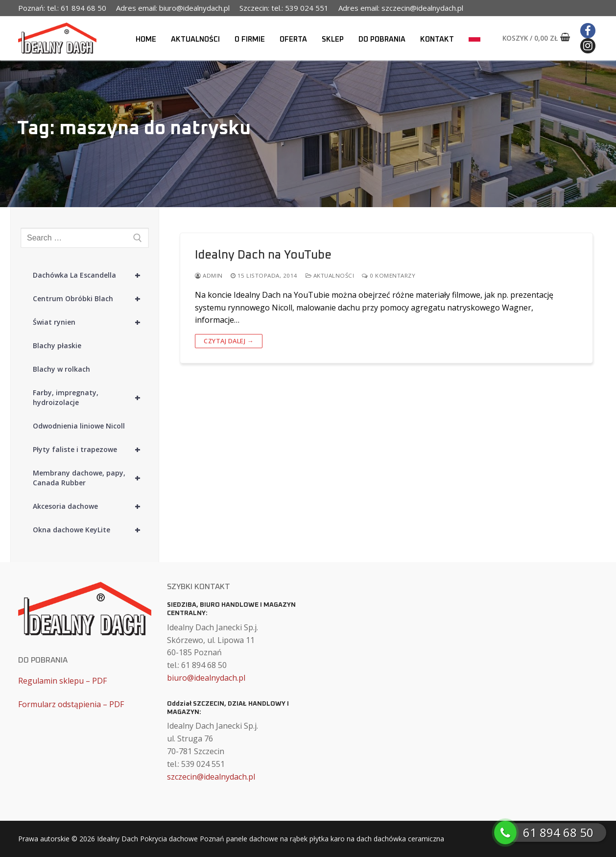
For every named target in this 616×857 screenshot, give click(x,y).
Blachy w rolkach (61, 369)
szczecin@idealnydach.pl (211, 777)
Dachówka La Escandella (91, 275)
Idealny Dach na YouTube (263, 255)
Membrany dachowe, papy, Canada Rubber (91, 478)
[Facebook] (588, 31)
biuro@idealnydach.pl (206, 678)
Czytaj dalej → (229, 341)
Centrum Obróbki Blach (91, 299)
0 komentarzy (389, 275)
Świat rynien (91, 322)
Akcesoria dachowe (91, 506)
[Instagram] (588, 46)
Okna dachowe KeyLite (91, 530)
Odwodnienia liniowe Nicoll (79, 426)
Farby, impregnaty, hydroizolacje (91, 398)
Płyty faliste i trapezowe (91, 450)
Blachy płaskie (57, 345)
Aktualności (330, 275)
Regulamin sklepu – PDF (62, 681)
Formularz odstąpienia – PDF (71, 704)
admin (209, 275)
